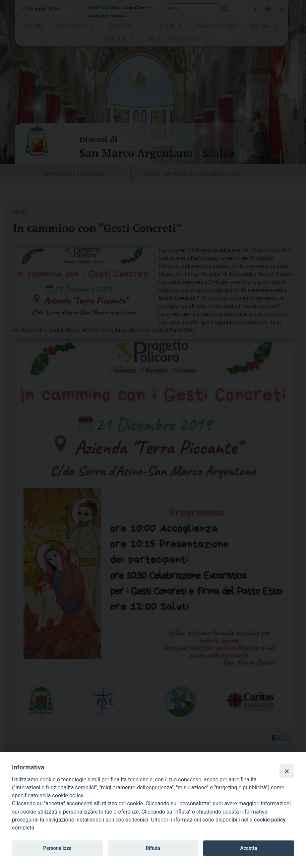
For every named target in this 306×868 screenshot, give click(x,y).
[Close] (287, 771)
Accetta (249, 848)
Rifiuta (153, 848)
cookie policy (270, 820)
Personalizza (57, 848)
